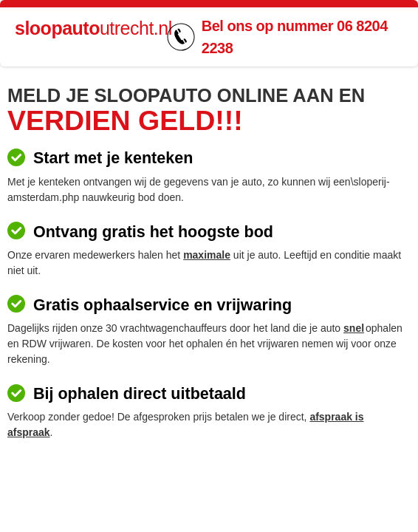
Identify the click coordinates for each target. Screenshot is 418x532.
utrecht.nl (93, 28)
